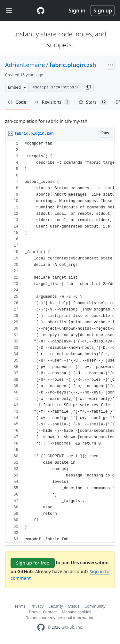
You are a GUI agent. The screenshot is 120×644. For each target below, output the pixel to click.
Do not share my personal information (60, 618)
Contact (50, 612)
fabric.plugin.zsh (73, 65)
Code (17, 102)
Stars (93, 102)
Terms (20, 606)
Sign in (77, 11)
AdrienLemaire (25, 65)
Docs (33, 612)
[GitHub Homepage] (41, 627)
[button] (88, 87)
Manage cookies (76, 612)
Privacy (37, 606)
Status (74, 606)
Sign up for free (33, 563)
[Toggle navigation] (9, 11)
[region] (60, 342)
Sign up (103, 11)
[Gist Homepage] (41, 11)
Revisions (52, 102)
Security (56, 606)
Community (95, 606)
